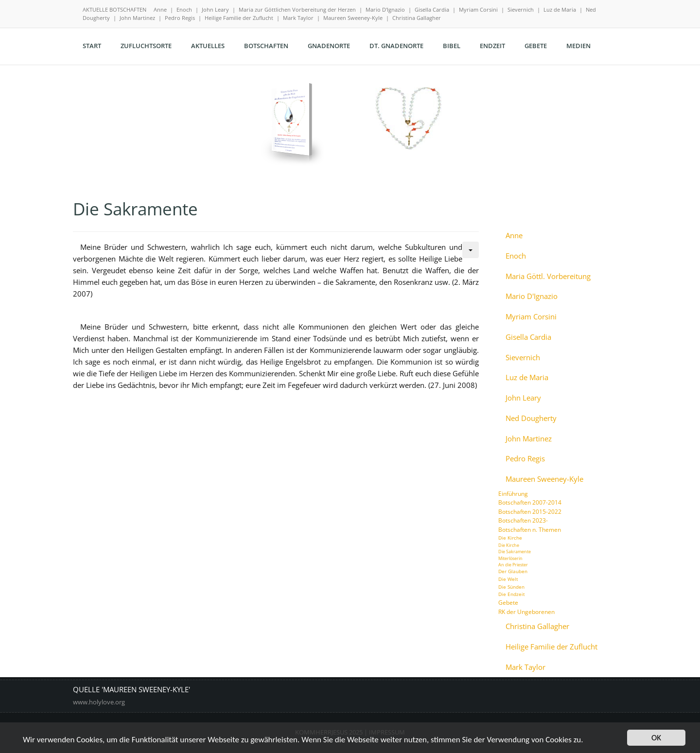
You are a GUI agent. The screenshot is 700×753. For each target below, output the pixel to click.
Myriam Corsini (478, 9)
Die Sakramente (515, 552)
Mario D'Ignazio (385, 9)
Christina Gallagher (417, 18)
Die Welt (508, 579)
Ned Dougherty (531, 418)
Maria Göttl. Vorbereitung (548, 276)
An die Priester (513, 565)
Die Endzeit (512, 594)
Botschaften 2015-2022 (530, 512)
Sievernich (521, 9)
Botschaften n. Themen (530, 530)
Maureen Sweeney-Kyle (353, 18)
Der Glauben (513, 571)
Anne (160, 9)
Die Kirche (510, 538)
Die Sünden (511, 587)
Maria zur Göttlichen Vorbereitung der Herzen (297, 9)
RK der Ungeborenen (526, 612)
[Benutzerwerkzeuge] (471, 250)
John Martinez (137, 18)
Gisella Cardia (432, 9)
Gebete (508, 603)
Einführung (513, 494)
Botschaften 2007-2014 (530, 502)
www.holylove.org (99, 702)
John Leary (215, 9)
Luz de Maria (560, 9)
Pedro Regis (180, 18)
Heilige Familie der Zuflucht (239, 18)
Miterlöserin (510, 558)
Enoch (184, 9)
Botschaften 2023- (523, 520)
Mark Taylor (298, 18)
